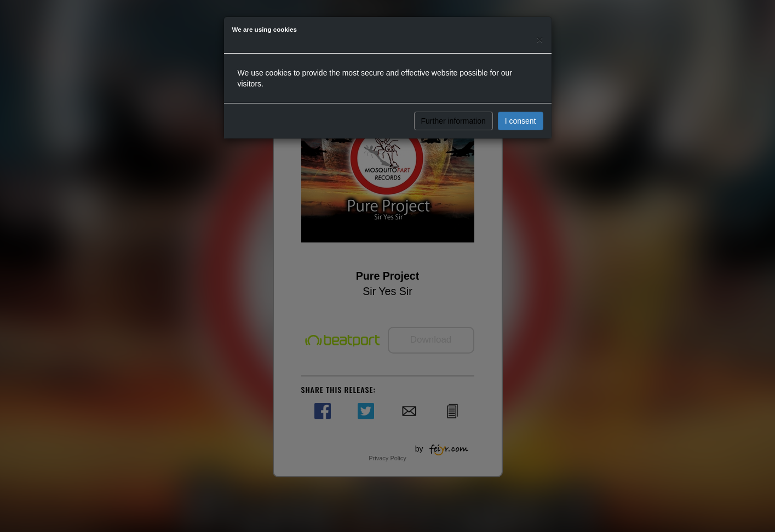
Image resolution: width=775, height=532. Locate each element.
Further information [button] (453, 121)
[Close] (539, 39)
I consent (521, 121)
